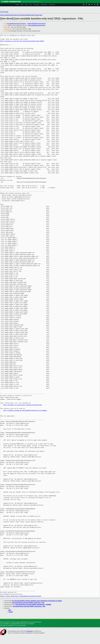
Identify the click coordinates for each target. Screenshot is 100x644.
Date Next (9, 15)
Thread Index (38, 15)
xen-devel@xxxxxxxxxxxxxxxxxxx (16, 24)
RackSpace (30, 631)
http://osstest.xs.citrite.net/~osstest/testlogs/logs (23, 405)
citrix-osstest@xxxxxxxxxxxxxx (37, 25)
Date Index (31, 15)
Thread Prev (16, 15)
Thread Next (24, 15)
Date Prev (3, 15)
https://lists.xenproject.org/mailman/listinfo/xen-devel (21, 596)
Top (1, 12)
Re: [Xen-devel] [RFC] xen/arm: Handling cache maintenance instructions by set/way (37, 601)
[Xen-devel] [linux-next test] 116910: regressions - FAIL (28, 603)
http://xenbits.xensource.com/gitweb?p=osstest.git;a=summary (25, 410)
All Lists (6, 12)
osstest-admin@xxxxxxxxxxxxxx (36, 24)
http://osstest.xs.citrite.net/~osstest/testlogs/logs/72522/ (22, 41)
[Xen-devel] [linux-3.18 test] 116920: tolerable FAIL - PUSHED (33, 605)
